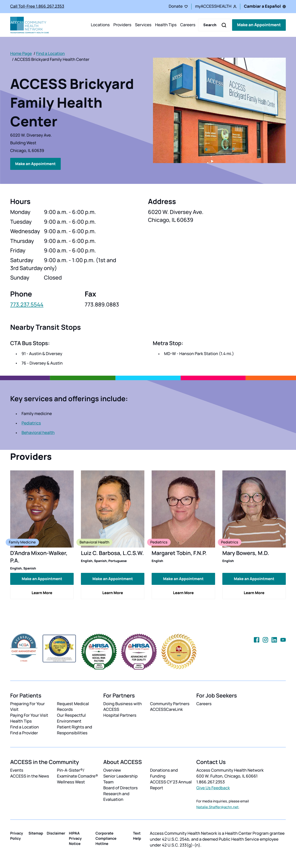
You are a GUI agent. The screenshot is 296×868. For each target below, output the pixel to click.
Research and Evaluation (116, 796)
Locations (100, 25)
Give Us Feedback (213, 787)
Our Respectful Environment (71, 718)
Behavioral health (38, 432)
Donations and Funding (164, 773)
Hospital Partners (120, 715)
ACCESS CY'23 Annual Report (171, 784)
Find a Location (50, 54)
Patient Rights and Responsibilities (74, 729)
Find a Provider (24, 732)
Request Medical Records (73, 706)
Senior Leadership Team (121, 778)
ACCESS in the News (30, 776)
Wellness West (71, 781)
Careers (188, 25)
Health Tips (166, 25)
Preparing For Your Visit (28, 706)
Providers (122, 25)
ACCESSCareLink (166, 709)
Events (17, 770)
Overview (112, 770)
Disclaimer (56, 832)
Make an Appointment (259, 25)
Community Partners (170, 703)
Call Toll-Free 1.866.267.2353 (37, 6)
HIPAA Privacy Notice (75, 838)
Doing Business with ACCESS (123, 706)
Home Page (21, 54)
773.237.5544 (27, 304)
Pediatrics (31, 423)
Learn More (42, 592)
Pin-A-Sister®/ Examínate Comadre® (77, 773)
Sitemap (36, 832)
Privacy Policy (17, 835)
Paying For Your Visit (29, 715)
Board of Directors (121, 787)
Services (143, 25)
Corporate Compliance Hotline (106, 838)
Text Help (137, 835)
